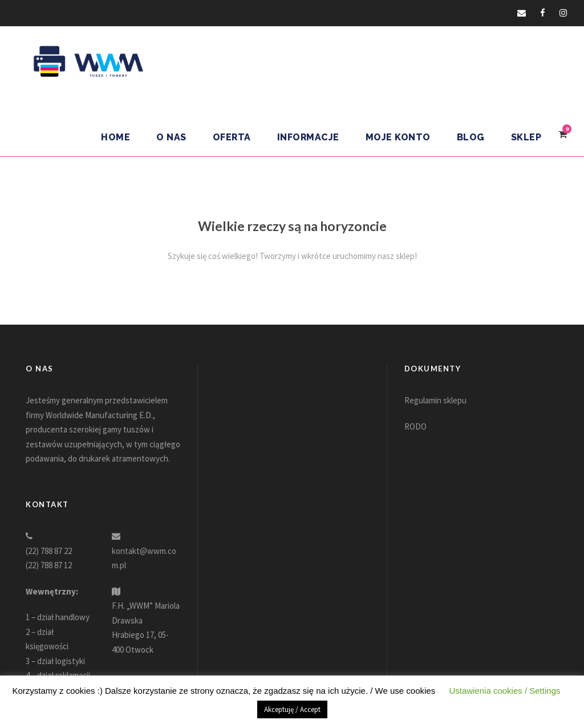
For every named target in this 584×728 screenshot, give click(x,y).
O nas (171, 137)
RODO (415, 426)
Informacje (308, 137)
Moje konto (398, 137)
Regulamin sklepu (435, 400)
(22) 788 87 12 (49, 565)
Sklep (526, 137)
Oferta (232, 137)
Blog (471, 137)
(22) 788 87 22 (49, 551)
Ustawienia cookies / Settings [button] (504, 691)
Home (115, 137)
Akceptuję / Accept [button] (292, 709)
